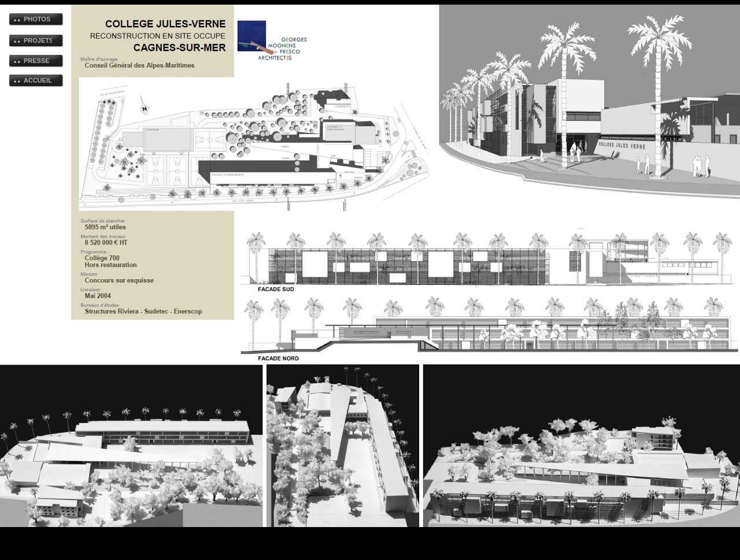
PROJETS (38, 40)
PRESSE (37, 61)
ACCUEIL (38, 80)
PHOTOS (37, 19)
